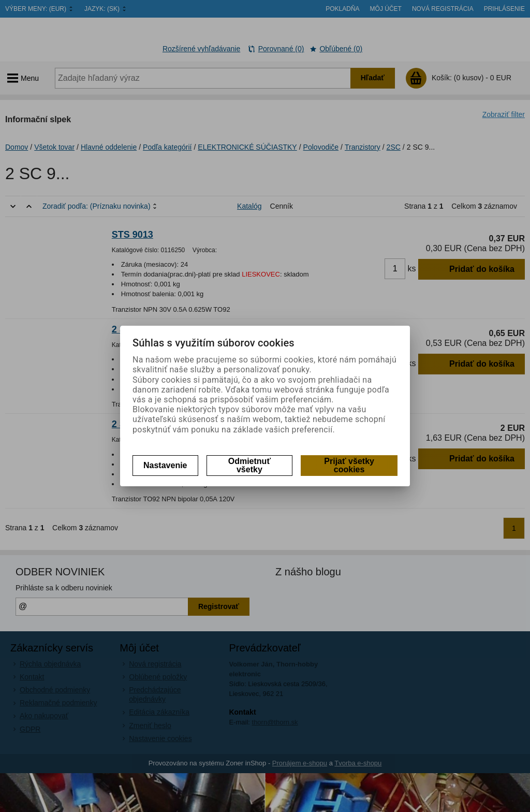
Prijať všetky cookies (349, 465)
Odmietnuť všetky (249, 465)
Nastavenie (165, 465)
